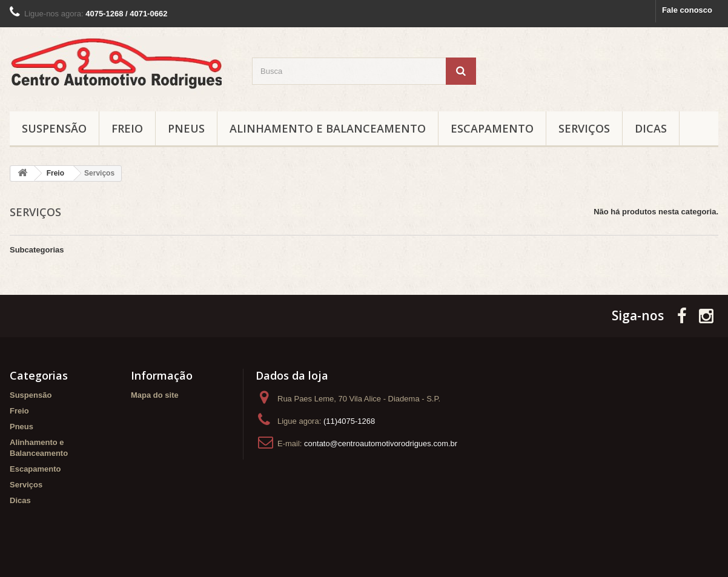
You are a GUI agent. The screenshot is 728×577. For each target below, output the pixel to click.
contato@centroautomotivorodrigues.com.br (381, 443)
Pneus (186, 128)
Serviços (584, 128)
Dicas (651, 128)
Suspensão (54, 128)
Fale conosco (687, 10)
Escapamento (492, 128)
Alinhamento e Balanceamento (328, 128)
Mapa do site (155, 395)
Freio (127, 128)
